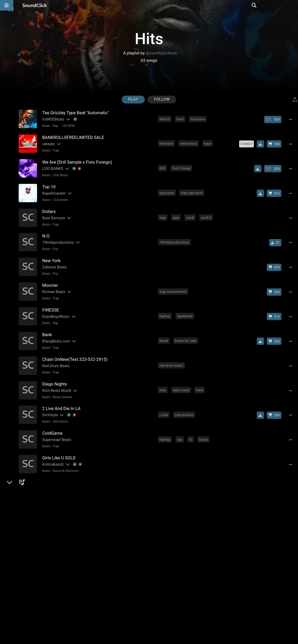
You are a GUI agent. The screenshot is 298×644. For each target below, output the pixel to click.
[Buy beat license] (274, 119)
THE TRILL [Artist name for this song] (50, 478)
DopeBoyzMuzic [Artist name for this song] (55, 311)
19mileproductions (175, 238)
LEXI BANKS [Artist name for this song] (52, 167)
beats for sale (186, 334)
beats (204, 429)
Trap (55, 150)
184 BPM (68, 126)
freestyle (167, 143)
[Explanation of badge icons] (74, 119)
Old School (60, 413)
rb (191, 429)
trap (163, 214)
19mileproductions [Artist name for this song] (57, 239)
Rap (55, 126)
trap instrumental (174, 286)
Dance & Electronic (65, 460)
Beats (46, 126)
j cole (164, 406)
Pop (55, 245)
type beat (167, 190)
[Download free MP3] (261, 143)
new (163, 382)
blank (164, 334)
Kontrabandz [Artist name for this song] (52, 454)
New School (60, 484)
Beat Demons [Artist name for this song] (53, 215)
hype (208, 143)
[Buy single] (277, 239)
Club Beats (60, 174)
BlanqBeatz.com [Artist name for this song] (55, 334)
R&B (55, 580)
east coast (181, 382)
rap (180, 429)
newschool (189, 143)
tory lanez (183, 525)
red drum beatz (172, 358)
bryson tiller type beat (192, 501)
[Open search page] (293, 5)
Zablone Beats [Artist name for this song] (54, 263)
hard (181, 119)
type (176, 214)
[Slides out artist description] (67, 119)
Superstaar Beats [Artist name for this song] (56, 430)
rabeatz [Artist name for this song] (48, 143)
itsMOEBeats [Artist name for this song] (52, 119)
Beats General (62, 389)
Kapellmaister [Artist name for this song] (53, 191)
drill (163, 167)
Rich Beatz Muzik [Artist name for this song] (56, 382)
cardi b (206, 214)
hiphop (165, 310)
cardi (191, 214)
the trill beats (170, 477)
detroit (165, 119)
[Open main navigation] (7, 5)
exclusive (198, 119)
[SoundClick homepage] (35, 5)
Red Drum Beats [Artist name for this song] (55, 358)
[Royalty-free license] (248, 143)
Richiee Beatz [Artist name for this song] (53, 287)
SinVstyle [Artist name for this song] (49, 406)
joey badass (184, 406)
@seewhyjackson (161, 53)
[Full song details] (292, 119)
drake (164, 501)
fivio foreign (182, 167)
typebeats (185, 310)
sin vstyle (208, 406)
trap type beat (192, 190)
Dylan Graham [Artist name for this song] (53, 502)
